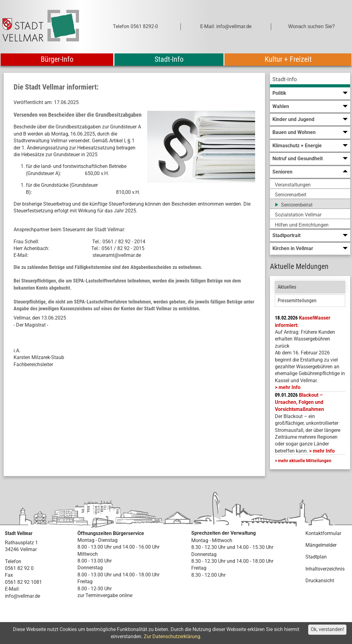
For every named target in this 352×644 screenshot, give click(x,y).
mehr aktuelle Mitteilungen (305, 461)
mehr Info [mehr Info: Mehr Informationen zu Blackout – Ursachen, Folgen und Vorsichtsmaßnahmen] (324, 451)
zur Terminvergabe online (105, 595)
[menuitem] (310, 80)
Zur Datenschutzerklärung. (173, 636)
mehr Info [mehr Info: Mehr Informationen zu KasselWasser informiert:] (290, 387)
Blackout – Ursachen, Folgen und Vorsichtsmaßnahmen (299, 402)
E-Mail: (12, 589)
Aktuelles (287, 287)
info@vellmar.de (23, 596)
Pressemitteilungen (297, 301)
